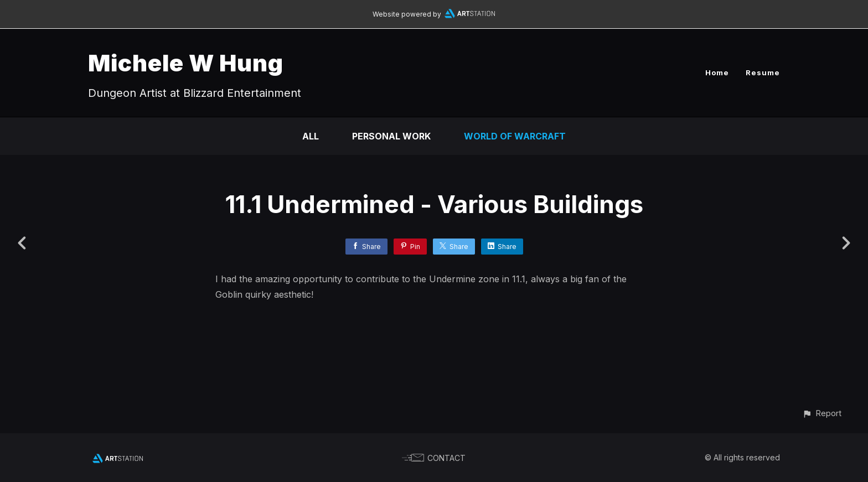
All (311, 136)
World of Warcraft (515, 136)
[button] (822, 413)
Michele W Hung (186, 63)
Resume (763, 72)
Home (717, 72)
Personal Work (391, 136)
